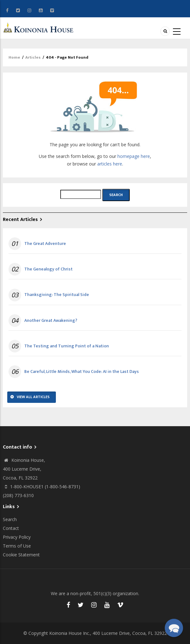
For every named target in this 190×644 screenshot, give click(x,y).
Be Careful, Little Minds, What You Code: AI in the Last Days (82, 372)
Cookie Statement (21, 555)
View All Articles (33, 397)
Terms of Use (17, 546)
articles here (110, 164)
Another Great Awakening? (51, 321)
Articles (33, 57)
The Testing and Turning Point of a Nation (67, 346)
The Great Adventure (45, 244)
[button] (174, 628)
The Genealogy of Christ (48, 269)
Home (14, 57)
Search (10, 519)
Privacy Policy (17, 537)
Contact (11, 528)
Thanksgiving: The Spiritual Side (57, 295)
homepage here (134, 156)
